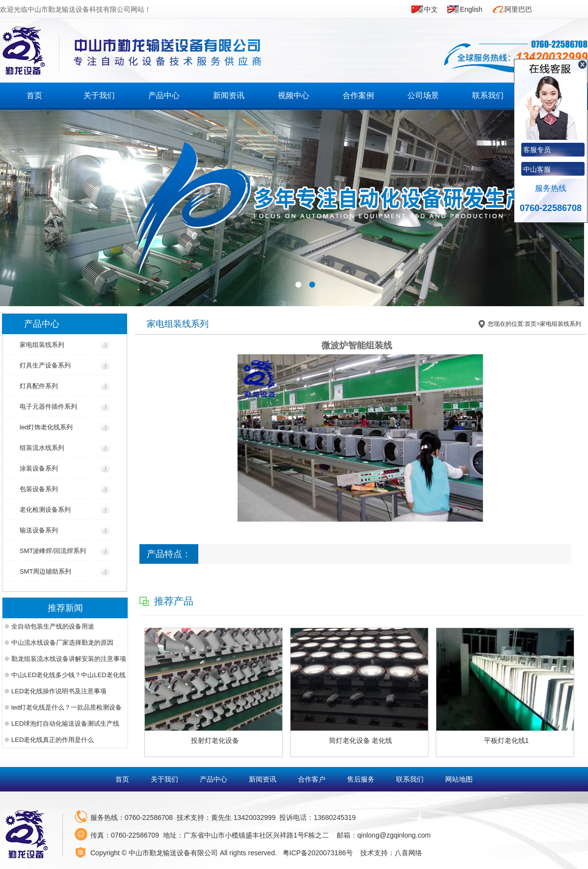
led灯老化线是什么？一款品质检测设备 (67, 707)
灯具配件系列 (39, 386)
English (471, 9)
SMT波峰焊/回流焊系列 (53, 551)
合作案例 (358, 95)
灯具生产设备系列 (45, 365)
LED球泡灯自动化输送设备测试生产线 (65, 724)
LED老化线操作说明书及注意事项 (59, 691)
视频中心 (294, 95)
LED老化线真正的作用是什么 (53, 740)
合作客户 (313, 779)
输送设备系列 (39, 530)
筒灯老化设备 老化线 (361, 740)
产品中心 (164, 95)
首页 (34, 95)
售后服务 (362, 779)
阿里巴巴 (518, 9)
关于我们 (99, 95)
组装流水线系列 (42, 448)
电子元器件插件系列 (48, 407)
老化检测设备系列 (45, 510)
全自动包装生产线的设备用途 (53, 626)
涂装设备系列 (39, 468)
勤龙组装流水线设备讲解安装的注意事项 (69, 659)
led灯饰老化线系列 (46, 427)
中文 (431, 9)
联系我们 (488, 95)
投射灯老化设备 (215, 740)
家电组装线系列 (42, 345)
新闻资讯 (229, 95)
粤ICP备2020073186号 (318, 853)
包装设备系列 (39, 489)
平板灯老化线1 (507, 740)
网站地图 (459, 779)
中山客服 (537, 169)
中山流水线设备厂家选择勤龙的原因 (62, 643)
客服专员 (537, 150)
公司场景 (423, 95)
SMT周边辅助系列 (45, 571)
